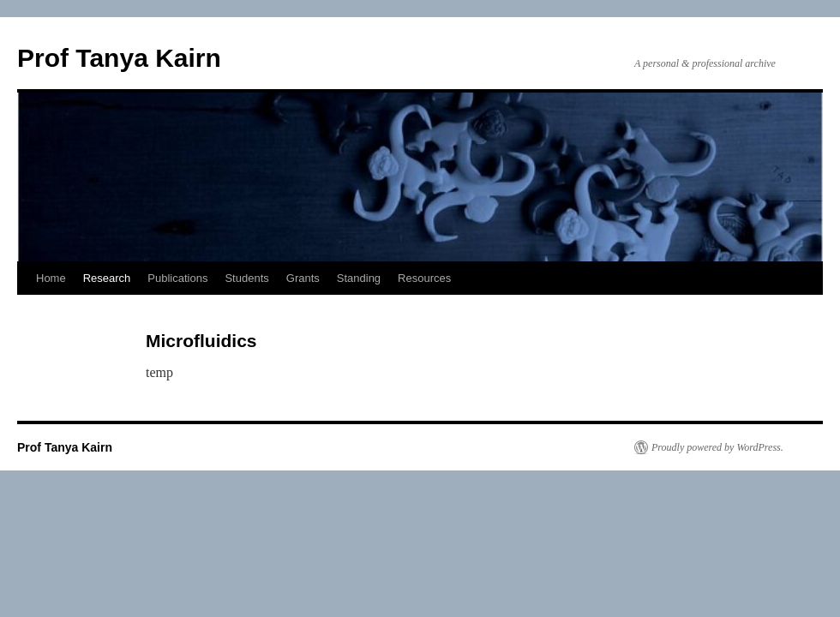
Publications (177, 278)
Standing (359, 278)
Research (107, 278)
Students (246, 278)
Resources (424, 278)
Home (51, 278)
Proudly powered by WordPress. (717, 447)
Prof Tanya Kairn (119, 58)
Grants (303, 278)
